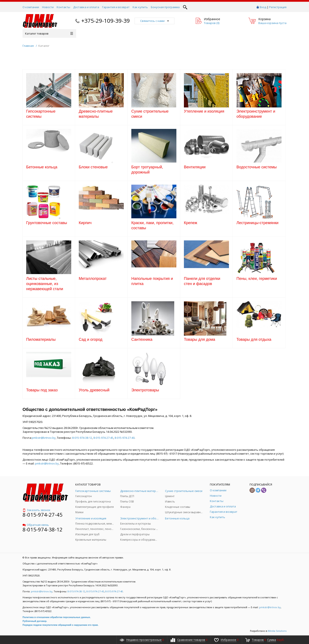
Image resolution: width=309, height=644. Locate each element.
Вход (263, 7)
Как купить (140, 7)
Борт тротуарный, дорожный (147, 170)
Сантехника (142, 339)
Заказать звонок (36, 510)
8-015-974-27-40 (125, 438)
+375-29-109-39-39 (106, 21)
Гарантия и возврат (116, 7)
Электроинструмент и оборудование (256, 114)
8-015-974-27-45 (103, 438)
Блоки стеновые (93, 167)
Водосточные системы (257, 167)
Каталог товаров (49, 33)
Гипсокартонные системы (41, 114)
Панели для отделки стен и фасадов (202, 281)
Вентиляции (195, 167)
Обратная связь (36, 525)
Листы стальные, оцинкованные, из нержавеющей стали (45, 284)
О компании (31, 7)
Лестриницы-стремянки (257, 223)
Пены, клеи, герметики (257, 279)
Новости (48, 7)
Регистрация (278, 7)
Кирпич (85, 223)
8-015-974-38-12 (82, 438)
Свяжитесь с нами (154, 21)
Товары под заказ (42, 390)
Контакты (63, 7)
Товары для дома (200, 339)
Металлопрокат (93, 279)
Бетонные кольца (42, 167)
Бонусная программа (165, 7)
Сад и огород (91, 339)
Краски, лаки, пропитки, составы (152, 225)
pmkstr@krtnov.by (44, 438)
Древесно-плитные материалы (96, 114)
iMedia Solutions (277, 631)
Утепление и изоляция (204, 111)
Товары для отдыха (254, 339)
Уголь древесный (94, 390)
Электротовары (145, 390)
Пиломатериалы (41, 339)
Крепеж (191, 223)
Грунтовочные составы (47, 223)
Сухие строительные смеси (150, 114)
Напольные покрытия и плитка (152, 281)
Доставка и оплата (86, 7)
